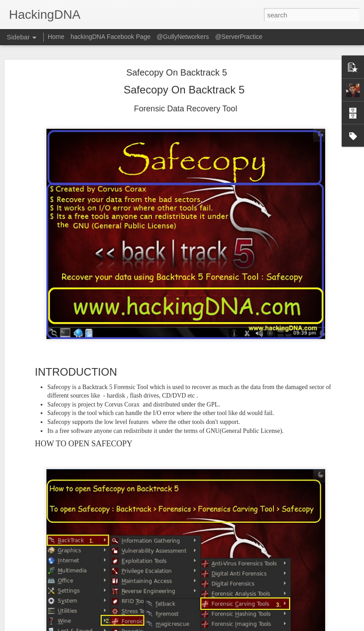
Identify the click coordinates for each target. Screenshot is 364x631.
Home (56, 37)
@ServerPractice (239, 37)
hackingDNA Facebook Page (111, 37)
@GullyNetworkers (183, 37)
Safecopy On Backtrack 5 (177, 72)
